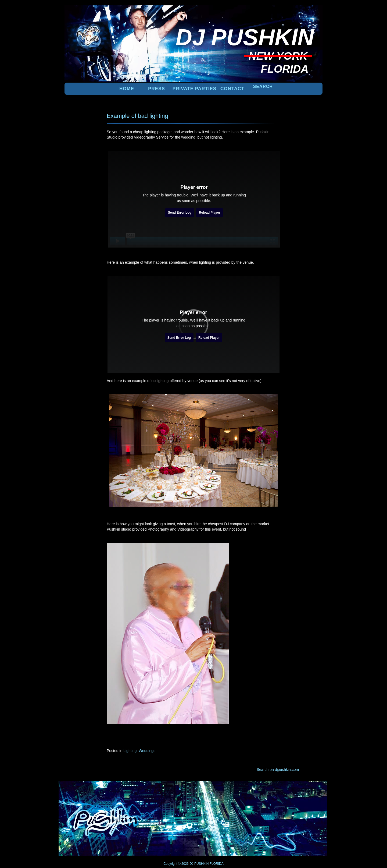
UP (304, 790)
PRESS (157, 89)
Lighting (130, 751)
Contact (232, 89)
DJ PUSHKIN (199, 864)
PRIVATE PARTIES (194, 89)
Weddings (147, 751)
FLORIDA (217, 864)
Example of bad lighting (137, 116)
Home (127, 89)
